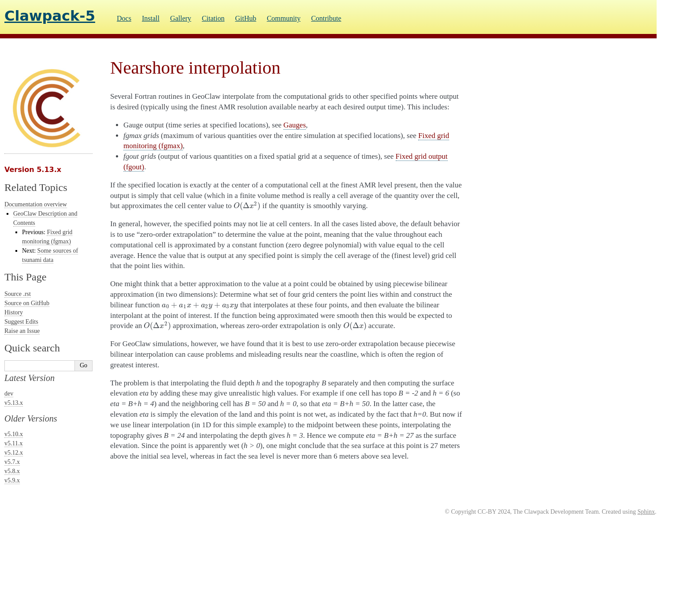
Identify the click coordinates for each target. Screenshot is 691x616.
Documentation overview (36, 204)
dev (9, 394)
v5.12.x (14, 453)
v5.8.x (12, 471)
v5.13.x (14, 403)
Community (283, 18)
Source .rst (18, 294)
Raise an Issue (22, 331)
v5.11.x (13, 443)
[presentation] (247, 206)
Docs (124, 18)
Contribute (326, 18)
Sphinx (646, 512)
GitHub (245, 18)
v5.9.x (12, 480)
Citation (213, 18)
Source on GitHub (27, 303)
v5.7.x (12, 462)
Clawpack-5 (50, 16)
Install (151, 18)
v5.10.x (14, 434)
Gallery (181, 18)
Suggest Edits (21, 322)
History (14, 312)
